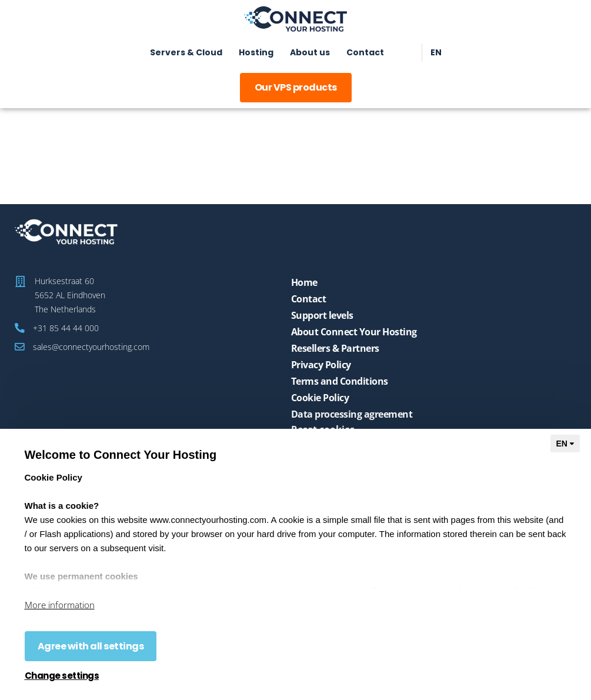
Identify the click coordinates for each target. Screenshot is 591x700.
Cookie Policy (320, 398)
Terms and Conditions (340, 381)
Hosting (256, 52)
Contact (365, 52)
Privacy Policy (321, 365)
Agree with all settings (91, 646)
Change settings (62, 676)
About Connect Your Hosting (354, 332)
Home (304, 282)
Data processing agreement (352, 414)
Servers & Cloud (186, 52)
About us (310, 52)
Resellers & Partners (335, 348)
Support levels (322, 315)
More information (60, 605)
